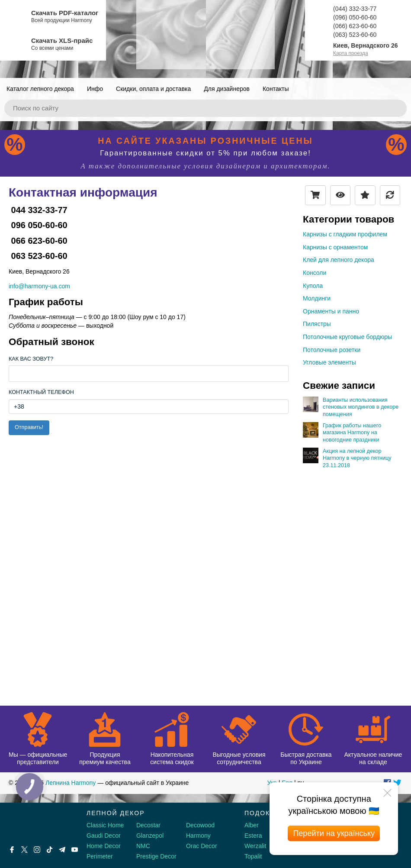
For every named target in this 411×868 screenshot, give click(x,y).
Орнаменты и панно (331, 311)
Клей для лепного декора (339, 260)
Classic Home (105, 825)
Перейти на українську (334, 833)
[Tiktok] (50, 850)
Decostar (148, 825)
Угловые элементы (329, 362)
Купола (313, 286)
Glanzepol (150, 836)
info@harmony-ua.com (39, 286)
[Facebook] (12, 850)
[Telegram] (62, 850)
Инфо (95, 89)
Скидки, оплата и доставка (153, 89)
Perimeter (100, 856)
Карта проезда (351, 53)
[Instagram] (37, 850)
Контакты (276, 89)
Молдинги (317, 298)
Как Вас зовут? (31, 359)
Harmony (198, 836)
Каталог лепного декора (40, 89)
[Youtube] (75, 850)
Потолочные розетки (332, 350)
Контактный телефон (41, 392)
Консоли (315, 273)
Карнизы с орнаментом (335, 247)
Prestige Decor (156, 856)
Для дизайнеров (227, 89)
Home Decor (104, 846)
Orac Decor (202, 846)
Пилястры (317, 324)
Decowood (200, 825)
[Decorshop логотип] (35, 823)
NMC (143, 846)
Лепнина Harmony (71, 783)
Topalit (253, 856)
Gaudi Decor (104, 836)
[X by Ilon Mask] (24, 850)
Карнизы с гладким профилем (345, 234)
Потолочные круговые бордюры (347, 337)
